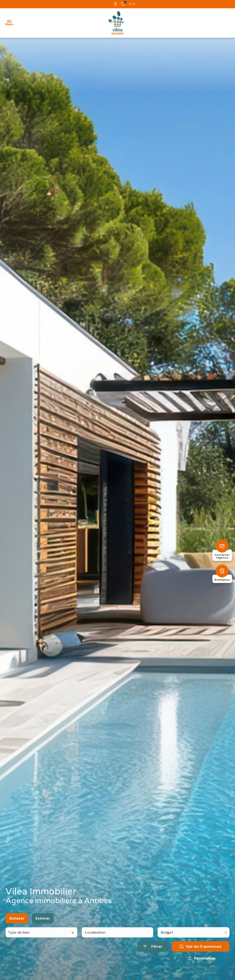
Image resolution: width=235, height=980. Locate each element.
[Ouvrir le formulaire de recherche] (153, 951)
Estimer (43, 923)
